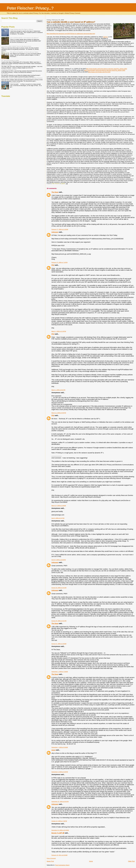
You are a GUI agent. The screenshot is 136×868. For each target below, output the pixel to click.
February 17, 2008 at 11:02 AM (60, 229)
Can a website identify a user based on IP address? (24, 38)
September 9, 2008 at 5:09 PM (60, 772)
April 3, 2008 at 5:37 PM (58, 518)
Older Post (131, 861)
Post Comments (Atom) (62, 865)
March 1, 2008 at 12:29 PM (59, 331)
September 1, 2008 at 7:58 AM (60, 672)
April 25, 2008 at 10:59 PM (59, 560)
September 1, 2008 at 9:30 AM (60, 747)
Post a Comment (51, 858)
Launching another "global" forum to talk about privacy (16, 46)
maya (53, 750)
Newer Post (50, 861)
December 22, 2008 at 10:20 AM (60, 830)
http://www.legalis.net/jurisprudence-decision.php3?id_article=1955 (105, 70)
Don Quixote (5, 74)
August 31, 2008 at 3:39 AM (59, 644)
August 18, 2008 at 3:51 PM (59, 621)
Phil (53, 265)
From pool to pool (15, 82)
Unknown (55, 232)
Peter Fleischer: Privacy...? (30, 8)
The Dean (55, 192)
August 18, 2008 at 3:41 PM (59, 588)
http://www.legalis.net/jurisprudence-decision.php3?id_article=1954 (107, 69)
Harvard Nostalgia (6, 65)
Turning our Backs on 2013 (9, 69)
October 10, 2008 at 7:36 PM (59, 821)
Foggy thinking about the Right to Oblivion (22, 29)
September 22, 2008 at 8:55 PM (60, 802)
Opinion (105, 37)
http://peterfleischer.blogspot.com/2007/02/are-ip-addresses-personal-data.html (71, 34)
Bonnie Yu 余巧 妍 (58, 833)
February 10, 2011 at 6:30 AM (59, 855)
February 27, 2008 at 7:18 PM (59, 262)
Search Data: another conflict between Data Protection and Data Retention (22, 78)
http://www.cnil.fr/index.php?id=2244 (99, 72)
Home (91, 861)
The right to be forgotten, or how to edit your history (24, 52)
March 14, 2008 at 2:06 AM (59, 506)
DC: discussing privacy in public (10, 60)
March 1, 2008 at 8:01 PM (58, 390)
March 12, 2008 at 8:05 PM (59, 413)
